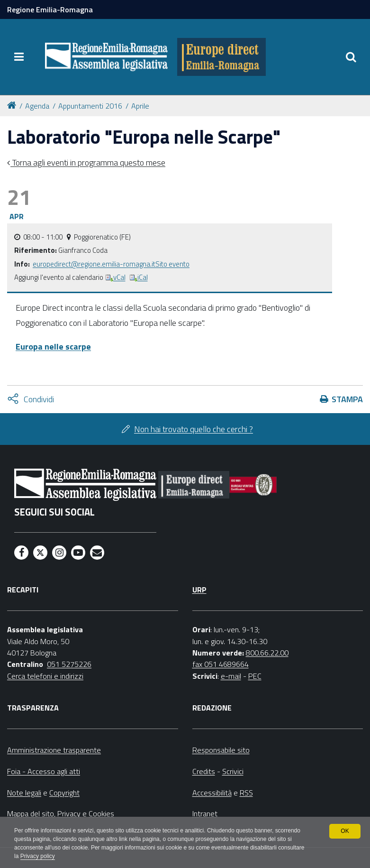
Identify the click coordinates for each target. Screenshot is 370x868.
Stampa (347, 399)
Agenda (37, 106)
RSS (246, 793)
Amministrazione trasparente (54, 750)
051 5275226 (69, 664)
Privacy (69, 813)
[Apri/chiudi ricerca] (351, 57)
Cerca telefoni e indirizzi (45, 676)
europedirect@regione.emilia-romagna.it (94, 264)
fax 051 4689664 (221, 664)
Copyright (64, 793)
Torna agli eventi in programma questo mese (88, 162)
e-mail (231, 676)
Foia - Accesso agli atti (44, 771)
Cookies (101, 813)
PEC (255, 676)
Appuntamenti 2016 (90, 106)
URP (199, 590)
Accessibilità (212, 793)
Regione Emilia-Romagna (50, 9)
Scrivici (233, 771)
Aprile (140, 106)
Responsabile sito (221, 750)
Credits (204, 771)
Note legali (24, 793)
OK (345, 831)
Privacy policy (38, 857)
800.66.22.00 (267, 653)
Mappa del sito (31, 813)
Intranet (205, 813)
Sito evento (172, 264)
